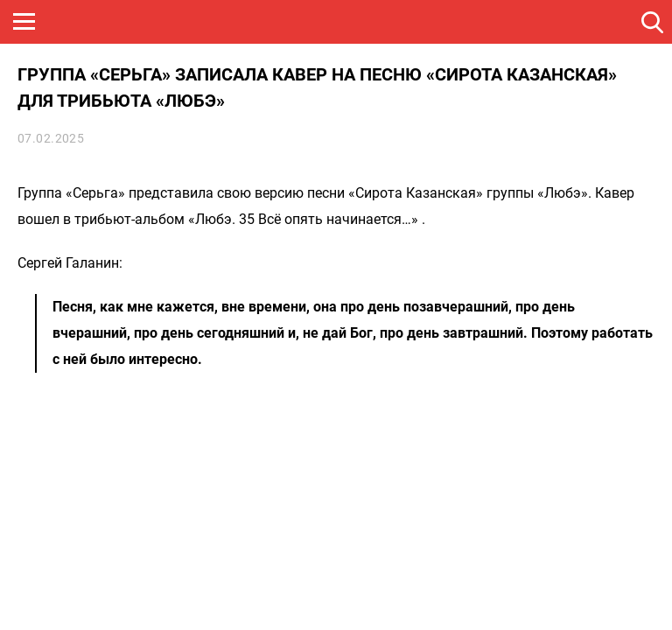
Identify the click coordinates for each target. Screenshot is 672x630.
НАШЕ (101, 22)
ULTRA (350, 22)
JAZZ (267, 22)
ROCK (184, 22)
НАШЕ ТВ (433, 22)
